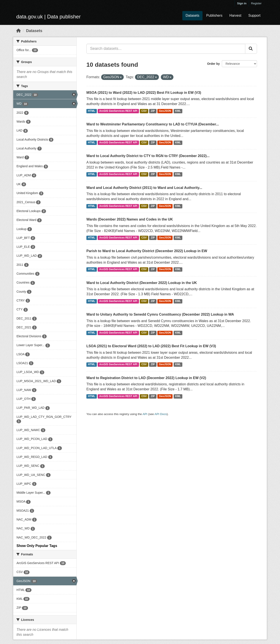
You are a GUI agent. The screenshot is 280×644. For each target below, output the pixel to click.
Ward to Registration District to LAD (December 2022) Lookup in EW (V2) (146, 378)
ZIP (153, 111)
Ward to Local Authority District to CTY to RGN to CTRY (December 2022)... (148, 156)
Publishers (214, 15)
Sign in (242, 3)
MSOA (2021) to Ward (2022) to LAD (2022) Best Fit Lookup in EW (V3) (144, 93)
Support (254, 15)
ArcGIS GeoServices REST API (118, 111)
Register (256, 3)
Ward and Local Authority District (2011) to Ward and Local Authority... (144, 188)
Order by (213, 64)
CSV (144, 111)
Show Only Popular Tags (37, 546)
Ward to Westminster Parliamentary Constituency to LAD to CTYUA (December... (153, 124)
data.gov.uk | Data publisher (49, 17)
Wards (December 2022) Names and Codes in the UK (130, 219)
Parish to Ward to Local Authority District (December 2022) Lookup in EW (147, 251)
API (145, 414)
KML (178, 111)
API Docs (161, 414)
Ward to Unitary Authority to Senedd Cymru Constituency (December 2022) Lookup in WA (160, 314)
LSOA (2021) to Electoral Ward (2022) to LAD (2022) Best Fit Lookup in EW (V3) (151, 346)
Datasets (192, 15)
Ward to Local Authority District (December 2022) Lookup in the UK (142, 283)
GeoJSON (165, 111)
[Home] (18, 31)
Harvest (235, 15)
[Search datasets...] (166, 49)
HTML (91, 111)
